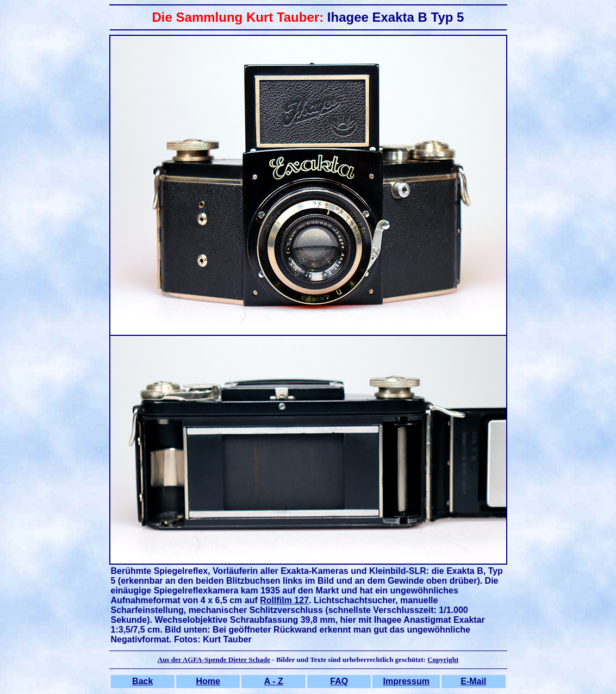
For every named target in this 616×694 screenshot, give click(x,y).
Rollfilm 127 (284, 600)
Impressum (406, 681)
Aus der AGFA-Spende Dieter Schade (214, 659)
